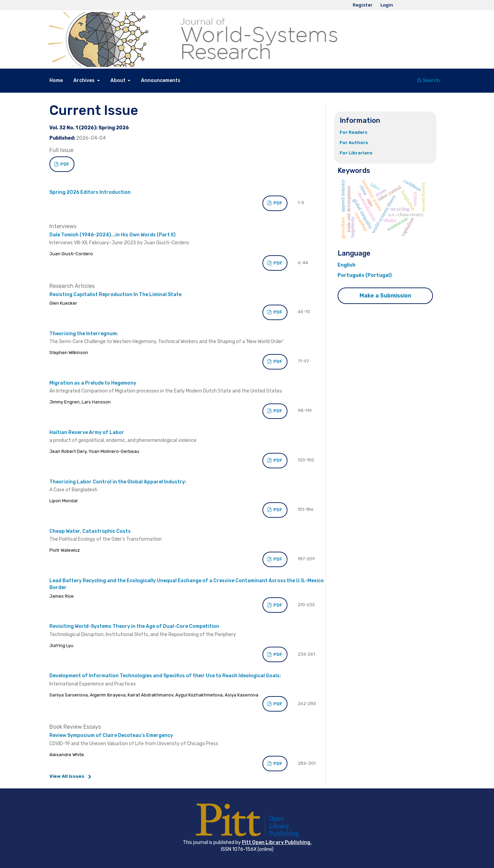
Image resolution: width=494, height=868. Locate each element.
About (119, 80)
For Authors (354, 143)
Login (387, 5)
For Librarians (356, 153)
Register (363, 5)
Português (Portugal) (365, 275)
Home (56, 80)
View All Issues (67, 776)
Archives (85, 80)
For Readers (354, 132)
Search (428, 80)
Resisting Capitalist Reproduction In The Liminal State (115, 295)
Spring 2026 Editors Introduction (90, 192)
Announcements (161, 80)
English (346, 265)
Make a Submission (385, 296)
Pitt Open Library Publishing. (277, 842)
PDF (64, 164)
